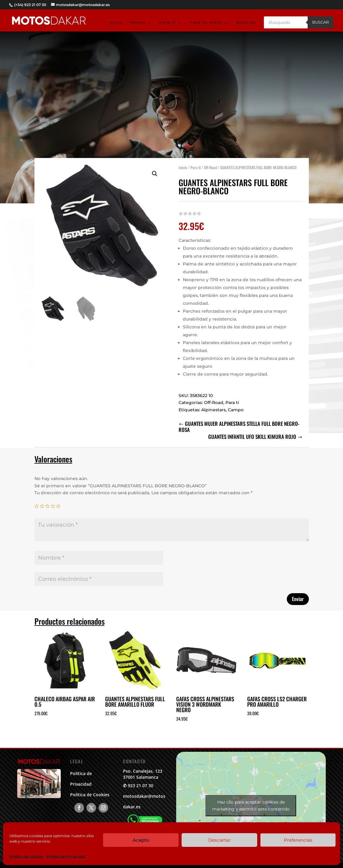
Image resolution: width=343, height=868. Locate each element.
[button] (155, 174)
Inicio (116, 23)
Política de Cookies (90, 795)
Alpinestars (214, 410)
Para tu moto (206, 23)
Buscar (320, 22)
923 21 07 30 (141, 786)
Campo (236, 410)
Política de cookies (26, 856)
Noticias (246, 23)
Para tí (167, 23)
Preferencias (298, 840)
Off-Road (210, 167)
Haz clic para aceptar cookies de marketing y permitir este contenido (251, 806)
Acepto (141, 840)
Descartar (219, 840)
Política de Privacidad (66, 856)
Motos (138, 23)
